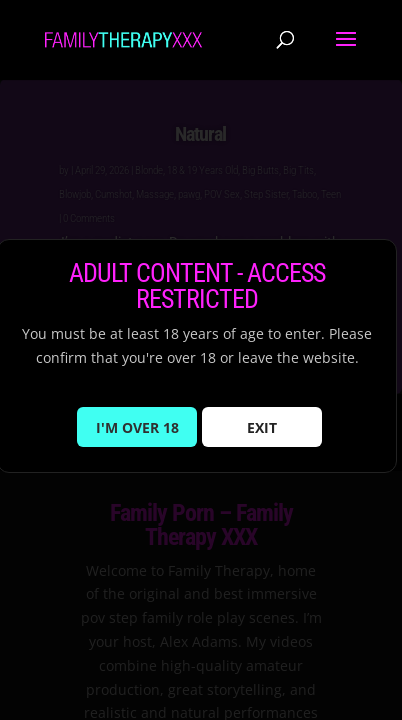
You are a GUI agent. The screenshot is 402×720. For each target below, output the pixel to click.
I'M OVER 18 (137, 427)
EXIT (262, 427)
